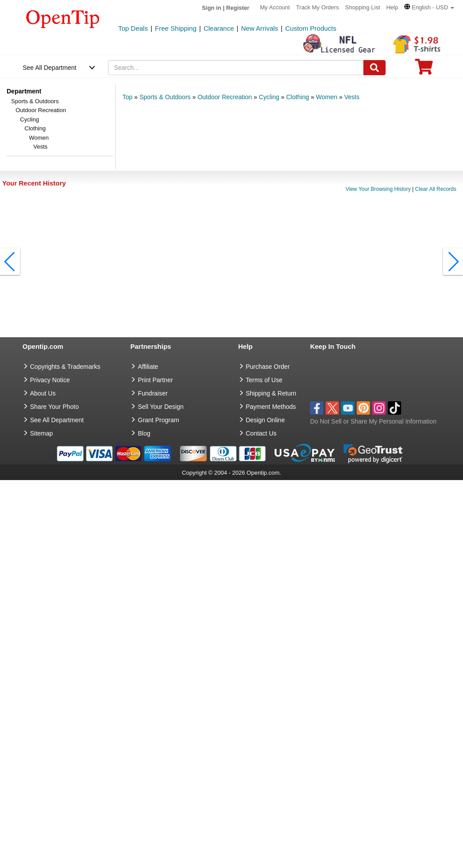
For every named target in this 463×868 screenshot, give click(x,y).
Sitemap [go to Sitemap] (42, 433)
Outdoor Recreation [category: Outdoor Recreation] (225, 97)
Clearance (219, 28)
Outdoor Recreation (41, 110)
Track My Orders (318, 7)
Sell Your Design (161, 407)
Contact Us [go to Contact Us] (261, 433)
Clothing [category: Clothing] (297, 97)
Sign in (211, 8)
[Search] (374, 68)
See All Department (50, 68)
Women (39, 138)
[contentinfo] (63, 18)
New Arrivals (260, 28)
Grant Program (159, 420)
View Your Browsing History (378, 189)
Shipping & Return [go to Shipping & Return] (271, 393)
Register (238, 8)
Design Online (266, 420)
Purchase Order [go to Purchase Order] (268, 367)
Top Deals (133, 28)
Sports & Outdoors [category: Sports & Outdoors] (165, 97)
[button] (429, 7)
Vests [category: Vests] (352, 97)
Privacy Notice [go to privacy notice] (50, 380)
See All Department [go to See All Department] (57, 420)
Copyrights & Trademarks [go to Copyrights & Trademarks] (65, 367)
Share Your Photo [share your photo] (55, 407)
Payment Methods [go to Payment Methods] (271, 407)
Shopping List (363, 7)
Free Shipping (175, 28)
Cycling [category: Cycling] (269, 97)
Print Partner (155, 380)
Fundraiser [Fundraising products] (153, 393)
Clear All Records (436, 189)
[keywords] (236, 68)
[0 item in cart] (424, 70)
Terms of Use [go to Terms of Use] (264, 380)
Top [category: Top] (127, 97)
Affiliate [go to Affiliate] (148, 367)
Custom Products (311, 28)
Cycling (30, 119)
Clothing (35, 128)
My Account (275, 7)
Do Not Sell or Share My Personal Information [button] (373, 421)
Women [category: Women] (326, 97)
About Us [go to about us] (43, 393)
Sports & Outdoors (35, 101)
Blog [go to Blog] (144, 433)
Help (392, 7)
